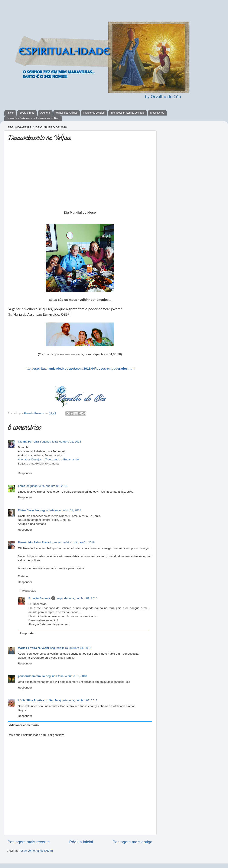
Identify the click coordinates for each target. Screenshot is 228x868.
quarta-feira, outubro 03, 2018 (78, 700)
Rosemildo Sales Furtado (35, 542)
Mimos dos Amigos (67, 113)
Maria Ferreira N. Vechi (33, 648)
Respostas (29, 591)
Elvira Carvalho (28, 510)
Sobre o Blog (27, 113)
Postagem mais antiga (132, 842)
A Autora (45, 113)
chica (22, 486)
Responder (25, 473)
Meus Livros (157, 113)
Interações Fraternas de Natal (128, 113)
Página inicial (81, 842)
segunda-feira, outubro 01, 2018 (61, 442)
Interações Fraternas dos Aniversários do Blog (33, 118)
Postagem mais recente (29, 842)
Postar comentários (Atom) (36, 851)
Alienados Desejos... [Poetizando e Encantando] (49, 459)
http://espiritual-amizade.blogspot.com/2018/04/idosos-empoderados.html (80, 369)
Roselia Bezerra (35, 413)
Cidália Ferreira (28, 442)
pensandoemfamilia (31, 676)
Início (11, 113)
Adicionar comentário (24, 725)
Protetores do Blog (94, 113)
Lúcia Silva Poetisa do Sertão (38, 700)
